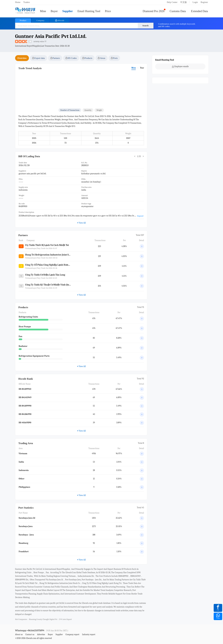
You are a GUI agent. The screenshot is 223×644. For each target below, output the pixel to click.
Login (195, 2)
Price (108, 11)
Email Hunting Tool (89, 11)
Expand (140, 216)
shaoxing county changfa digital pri (43, 619)
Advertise (41, 634)
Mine (43, 11)
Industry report (89, 634)
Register (204, 2)
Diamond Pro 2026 (154, 11)
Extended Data (199, 11)
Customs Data (178, 11)
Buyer (54, 11)
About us (19, 634)
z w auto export (65, 619)
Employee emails (180, 66)
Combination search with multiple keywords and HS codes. (177, 25)
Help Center (172, 2)
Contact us (30, 634)
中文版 (184, 2)
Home (18, 2)
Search (145, 26)
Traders (27, 2)
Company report (72, 634)
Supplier (68, 11)
